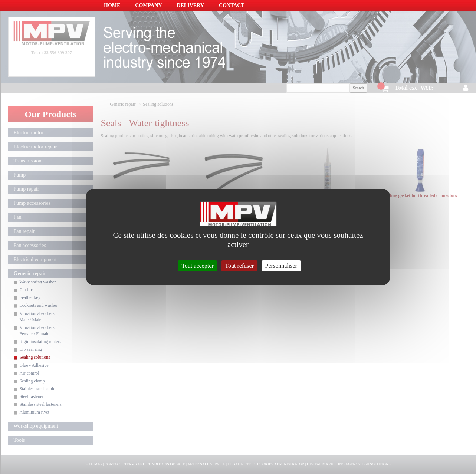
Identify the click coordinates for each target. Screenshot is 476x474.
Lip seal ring (31, 349)
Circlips (27, 290)
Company (148, 5)
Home (112, 5)
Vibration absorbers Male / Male (37, 317)
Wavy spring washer (38, 282)
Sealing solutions (35, 357)
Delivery (190, 5)
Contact (232, 5)
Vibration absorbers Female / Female (37, 331)
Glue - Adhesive (34, 365)
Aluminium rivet (35, 412)
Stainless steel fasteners (41, 404)
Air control (29, 373)
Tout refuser (239, 266)
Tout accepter (197, 266)
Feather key (30, 297)
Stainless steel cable (37, 389)
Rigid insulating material (42, 342)
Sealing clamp (32, 381)
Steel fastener (32, 396)
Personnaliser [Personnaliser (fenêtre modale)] (281, 266)
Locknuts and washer (39, 305)
